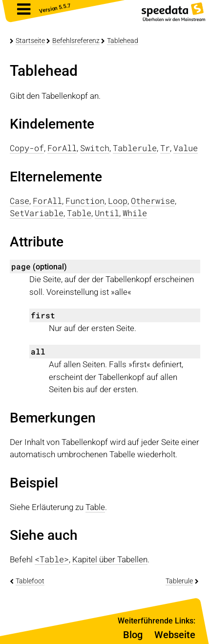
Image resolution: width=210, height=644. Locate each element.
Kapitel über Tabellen (110, 559)
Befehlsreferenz (76, 41)
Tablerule (179, 581)
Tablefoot (30, 581)
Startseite (30, 41)
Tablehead (123, 41)
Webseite (175, 635)
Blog (133, 635)
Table (95, 507)
